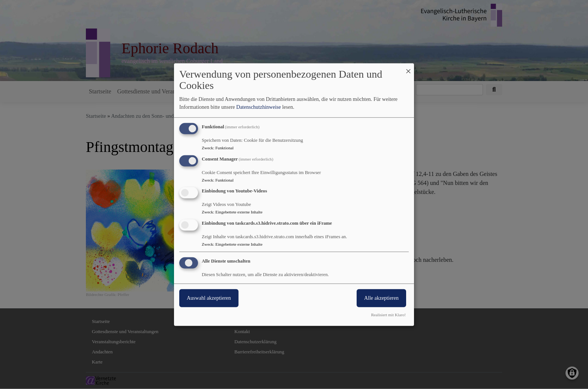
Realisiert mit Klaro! (388, 315)
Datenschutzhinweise (259, 107)
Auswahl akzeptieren (209, 298)
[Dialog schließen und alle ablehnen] (408, 68)
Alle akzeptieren (381, 298)
